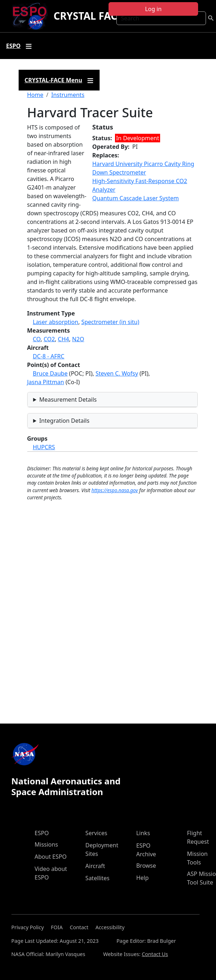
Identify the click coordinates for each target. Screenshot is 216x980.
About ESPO (51, 857)
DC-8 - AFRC (49, 356)
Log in (153, 9)
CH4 (64, 339)
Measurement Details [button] (68, 400)
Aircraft (95, 866)
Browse (146, 866)
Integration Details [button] (64, 421)
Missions (46, 844)
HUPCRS (44, 447)
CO (37, 339)
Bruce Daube (50, 373)
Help (142, 878)
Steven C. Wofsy (117, 373)
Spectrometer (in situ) (110, 322)
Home (35, 95)
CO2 (49, 339)
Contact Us (155, 954)
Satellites (97, 878)
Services (96, 833)
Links (143, 833)
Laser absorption (56, 322)
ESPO (42, 833)
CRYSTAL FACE (88, 16)
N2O (78, 339)
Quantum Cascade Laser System (136, 198)
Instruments (68, 95)
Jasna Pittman (46, 382)
